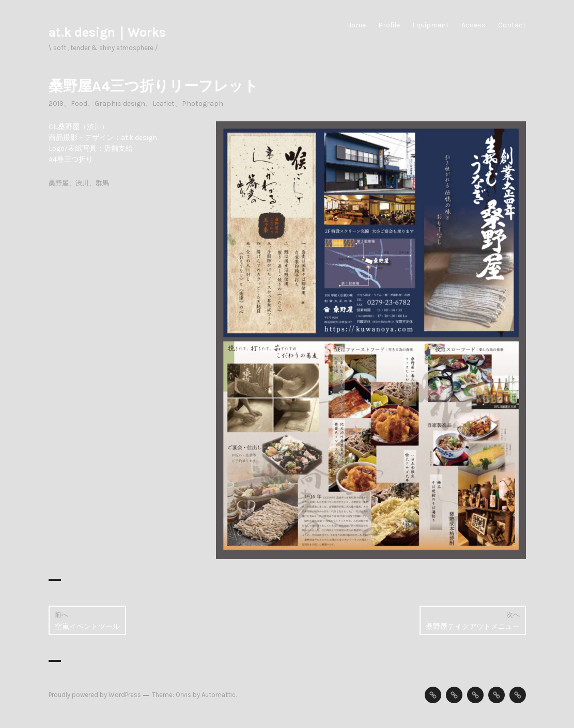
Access (474, 25)
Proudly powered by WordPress (95, 695)
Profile (389, 25)
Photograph (203, 104)
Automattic (219, 695)
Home (356, 25)
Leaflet (164, 104)
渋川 (82, 183)
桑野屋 (59, 183)
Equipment (431, 25)
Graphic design (120, 104)
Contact (512, 25)
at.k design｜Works (107, 32)
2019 (56, 104)
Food (79, 104)
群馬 (102, 183)
